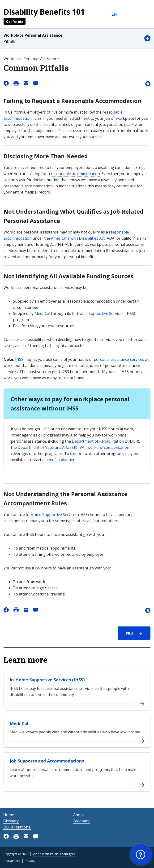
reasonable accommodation (75, 174)
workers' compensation (108, 447)
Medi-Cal (42, 313)
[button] (77, 38)
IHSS (19, 359)
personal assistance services (119, 359)
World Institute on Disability (52, 854)
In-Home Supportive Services (98, 313)
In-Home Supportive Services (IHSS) (47, 680)
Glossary (11, 821)
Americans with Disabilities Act (78, 238)
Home (9, 815)
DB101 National (17, 827)
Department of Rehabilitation (98, 441)
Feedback (81, 821)
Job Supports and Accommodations (47, 761)
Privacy (30, 861)
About (79, 815)
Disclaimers (12, 861)
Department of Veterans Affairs (46, 447)
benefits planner (60, 460)
